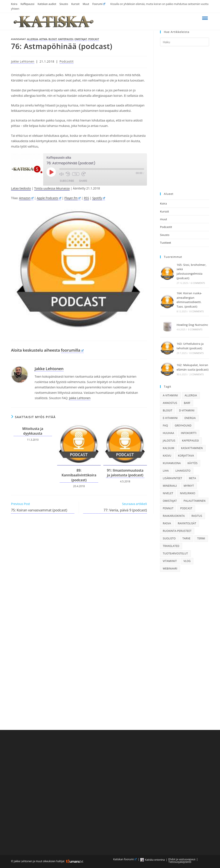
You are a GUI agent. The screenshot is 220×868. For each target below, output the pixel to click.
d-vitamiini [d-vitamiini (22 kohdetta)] (187, 410)
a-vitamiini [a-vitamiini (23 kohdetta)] (170, 395)
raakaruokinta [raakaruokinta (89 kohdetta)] (174, 516)
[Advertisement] (185, 119)
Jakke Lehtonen (23, 61)
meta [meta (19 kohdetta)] (192, 478)
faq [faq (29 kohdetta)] (165, 426)
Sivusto (64, 4)
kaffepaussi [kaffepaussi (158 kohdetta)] (190, 441)
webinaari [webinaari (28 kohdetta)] (170, 569)
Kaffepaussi (27, 4)
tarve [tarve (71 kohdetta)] (186, 538)
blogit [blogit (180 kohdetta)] (168, 410)
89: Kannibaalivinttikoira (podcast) (79, 475)
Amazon (26, 198)
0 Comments (197, 311)
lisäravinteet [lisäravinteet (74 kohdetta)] (173, 478)
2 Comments (197, 374)
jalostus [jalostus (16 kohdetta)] (169, 441)
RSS (86, 198)
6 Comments (198, 283)
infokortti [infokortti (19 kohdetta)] (189, 433)
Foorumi (99, 4)
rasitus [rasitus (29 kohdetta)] (197, 516)
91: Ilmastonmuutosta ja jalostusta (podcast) (125, 473)
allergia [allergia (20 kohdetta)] (191, 395)
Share (83, 181)
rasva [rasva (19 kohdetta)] (167, 523)
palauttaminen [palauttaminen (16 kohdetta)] (194, 501)
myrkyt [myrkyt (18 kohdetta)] (189, 486)
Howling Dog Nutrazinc (192, 325)
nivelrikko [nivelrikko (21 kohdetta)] (188, 493)
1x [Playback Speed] (76, 174)
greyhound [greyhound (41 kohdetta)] (183, 426)
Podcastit (66, 61)
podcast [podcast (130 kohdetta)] (186, 508)
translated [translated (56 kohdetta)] (171, 546)
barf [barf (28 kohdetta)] (187, 403)
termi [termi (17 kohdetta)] (201, 538)
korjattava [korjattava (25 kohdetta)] (186, 456)
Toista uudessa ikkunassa (52, 188)
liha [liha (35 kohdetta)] (166, 471)
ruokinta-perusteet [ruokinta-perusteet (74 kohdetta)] (177, 531)
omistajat (81, 39)
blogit (53, 39)
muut (164, 219)
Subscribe (67, 181)
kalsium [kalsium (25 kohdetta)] (169, 448)
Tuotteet (166, 243)
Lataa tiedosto (21, 188)
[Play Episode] (51, 172)
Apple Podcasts (49, 198)
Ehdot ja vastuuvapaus (182, 859)
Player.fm (73, 198)
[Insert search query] (185, 42)
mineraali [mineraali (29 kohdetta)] (170, 486)
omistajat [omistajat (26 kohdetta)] (170, 501)
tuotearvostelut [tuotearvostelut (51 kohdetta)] (175, 553)
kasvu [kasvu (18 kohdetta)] (167, 456)
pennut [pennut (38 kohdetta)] (168, 508)
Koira (14, 4)
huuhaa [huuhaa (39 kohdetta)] (169, 433)
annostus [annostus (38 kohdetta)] (170, 403)
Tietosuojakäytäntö (180, 862)
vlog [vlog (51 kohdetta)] (187, 561)
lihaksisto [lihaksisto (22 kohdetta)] (183, 471)
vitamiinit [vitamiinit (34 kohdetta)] (170, 561)
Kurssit (75, 4)
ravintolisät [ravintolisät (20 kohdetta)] (187, 523)
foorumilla (72, 350)
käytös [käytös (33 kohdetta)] (193, 463)
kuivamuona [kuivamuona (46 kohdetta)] (172, 463)
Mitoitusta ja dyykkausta (33, 431)
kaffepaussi (66, 39)
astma (43, 39)
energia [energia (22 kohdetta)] (190, 418)
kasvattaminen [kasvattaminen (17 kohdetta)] (192, 448)
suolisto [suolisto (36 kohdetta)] (169, 538)
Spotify (99, 198)
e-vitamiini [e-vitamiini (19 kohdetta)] (170, 418)
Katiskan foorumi (125, 859)
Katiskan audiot (47, 4)
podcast (94, 39)
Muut (86, 4)
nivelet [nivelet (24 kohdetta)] (168, 493)
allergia (33, 39)
